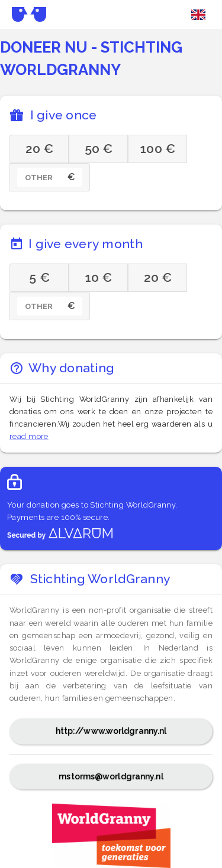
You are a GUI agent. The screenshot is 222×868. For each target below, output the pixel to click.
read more (29, 436)
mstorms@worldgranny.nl (111, 776)
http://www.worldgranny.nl (111, 731)
